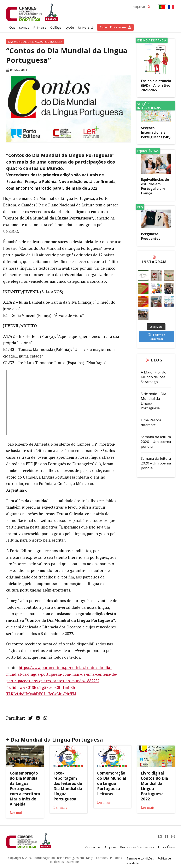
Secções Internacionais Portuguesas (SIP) (156, 132)
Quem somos (19, 27)
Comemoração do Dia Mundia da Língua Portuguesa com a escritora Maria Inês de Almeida (25, 789)
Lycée (70, 27)
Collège (56, 27)
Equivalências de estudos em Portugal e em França (155, 186)
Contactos (93, 847)
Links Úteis (166, 847)
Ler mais (16, 813)
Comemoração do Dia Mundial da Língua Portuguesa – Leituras (112, 783)
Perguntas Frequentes (151, 236)
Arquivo (110, 847)
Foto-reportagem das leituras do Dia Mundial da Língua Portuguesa (68, 786)
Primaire (40, 27)
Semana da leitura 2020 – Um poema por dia (156, 442)
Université (86, 27)
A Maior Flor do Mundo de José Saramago (154, 377)
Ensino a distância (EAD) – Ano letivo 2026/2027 (156, 85)
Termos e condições (140, 858)
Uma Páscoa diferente (151, 422)
